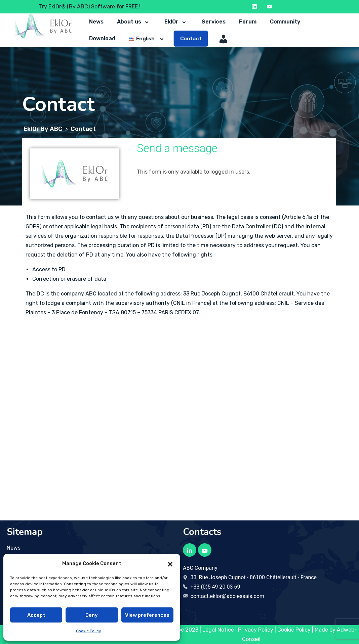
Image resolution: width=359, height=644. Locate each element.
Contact (191, 39)
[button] (170, 563)
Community (285, 22)
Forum (248, 22)
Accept (36, 615)
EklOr (176, 22)
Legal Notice (218, 630)
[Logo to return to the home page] (43, 26)
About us (134, 22)
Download (102, 38)
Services (214, 22)
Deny (92, 615)
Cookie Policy (89, 631)
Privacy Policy (256, 630)
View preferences (147, 615)
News (96, 22)
